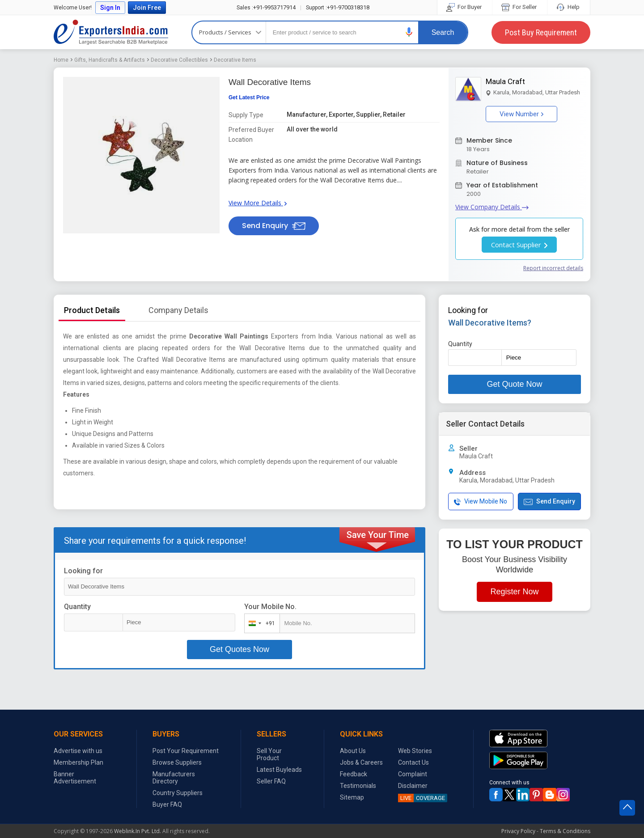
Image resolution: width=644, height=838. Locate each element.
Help (569, 7)
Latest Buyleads (279, 770)
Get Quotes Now (239, 649)
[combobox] (260, 623)
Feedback (354, 774)
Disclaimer (413, 786)
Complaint (413, 774)
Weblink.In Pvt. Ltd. (138, 831)
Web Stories (415, 751)
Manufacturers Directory (174, 778)
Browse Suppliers (177, 762)
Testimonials (358, 786)
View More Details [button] (258, 203)
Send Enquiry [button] (274, 226)
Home (61, 60)
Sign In (110, 8)
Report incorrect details (553, 268)
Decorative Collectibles (179, 60)
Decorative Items (235, 60)
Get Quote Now (514, 384)
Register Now (514, 592)
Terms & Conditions (565, 831)
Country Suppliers (178, 793)
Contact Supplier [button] (519, 245)
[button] (409, 32)
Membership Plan (78, 762)
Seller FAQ (271, 781)
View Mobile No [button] (481, 502)
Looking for (83, 571)
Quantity (77, 607)
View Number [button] (521, 114)
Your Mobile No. (270, 607)
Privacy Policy (518, 831)
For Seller (520, 7)
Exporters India (111, 32)
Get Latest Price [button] (249, 97)
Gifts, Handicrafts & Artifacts (110, 60)
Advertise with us (78, 751)
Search (443, 32)
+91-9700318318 (338, 7)
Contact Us (413, 762)
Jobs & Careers (361, 762)
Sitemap (352, 797)
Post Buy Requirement (541, 32)
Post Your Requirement (186, 751)
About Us (353, 751)
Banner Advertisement (75, 778)
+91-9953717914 (266, 7)
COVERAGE (422, 798)
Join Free (147, 8)
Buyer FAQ (167, 804)
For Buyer (465, 7)
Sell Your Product (269, 754)
